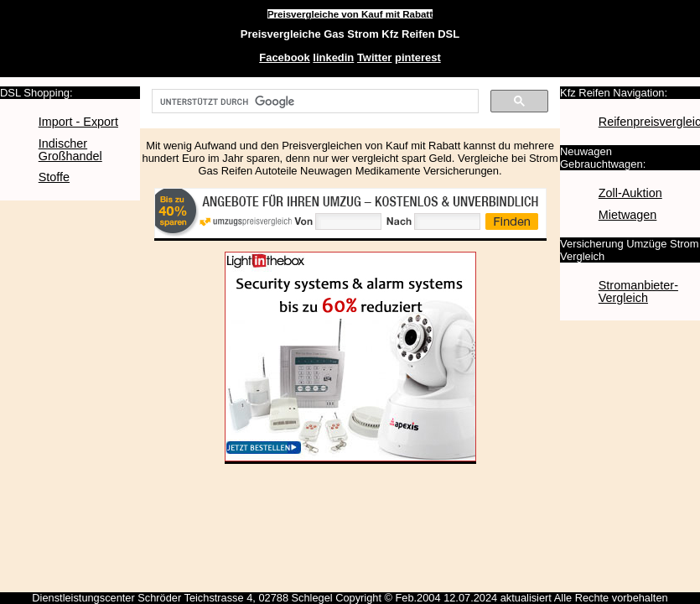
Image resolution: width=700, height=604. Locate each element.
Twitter (375, 57)
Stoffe (54, 177)
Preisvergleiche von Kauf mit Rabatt (350, 14)
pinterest (418, 57)
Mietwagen (628, 215)
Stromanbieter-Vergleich (638, 292)
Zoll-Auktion (630, 193)
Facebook (284, 57)
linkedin (333, 57)
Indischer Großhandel (70, 150)
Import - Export (78, 122)
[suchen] (314, 102)
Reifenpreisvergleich (647, 122)
